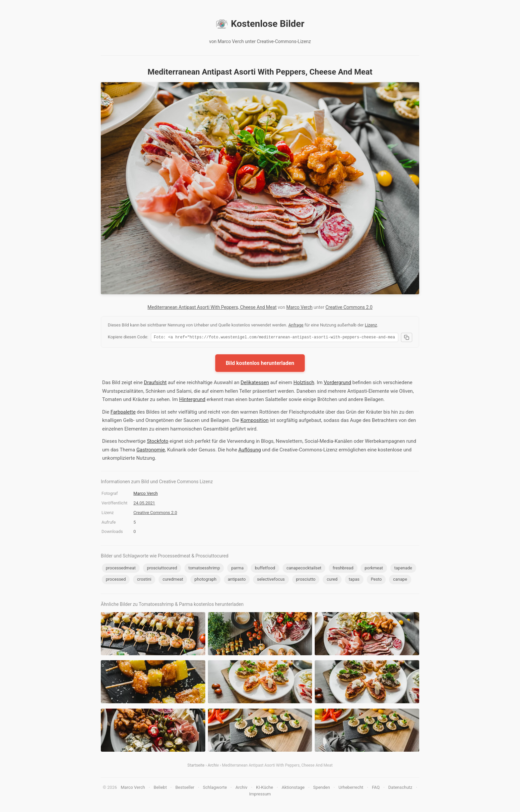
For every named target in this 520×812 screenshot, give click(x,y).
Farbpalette (123, 413)
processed (116, 580)
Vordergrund (337, 383)
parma (237, 569)
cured (332, 580)
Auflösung (250, 451)
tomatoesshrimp (204, 569)
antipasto (237, 580)
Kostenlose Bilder (260, 24)
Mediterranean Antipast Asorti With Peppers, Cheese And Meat (212, 307)
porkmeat (374, 569)
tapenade (403, 569)
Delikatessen (255, 383)
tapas (354, 580)
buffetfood (265, 569)
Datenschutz (400, 788)
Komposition (255, 421)
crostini (144, 580)
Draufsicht (155, 383)
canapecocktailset (304, 569)
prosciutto (306, 580)
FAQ (376, 788)
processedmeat (121, 569)
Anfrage (296, 325)
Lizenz (371, 325)
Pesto (376, 580)
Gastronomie (151, 451)
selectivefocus (271, 580)
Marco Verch (299, 307)
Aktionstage (293, 788)
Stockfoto (158, 442)
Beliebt (160, 788)
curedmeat (173, 580)
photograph (205, 580)
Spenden (322, 788)
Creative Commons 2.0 (349, 307)
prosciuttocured (162, 569)
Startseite (196, 766)
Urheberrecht (351, 788)
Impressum (260, 795)
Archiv (213, 766)
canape (400, 580)
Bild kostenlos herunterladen (260, 364)
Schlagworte (215, 788)
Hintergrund (192, 400)
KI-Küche (264, 788)
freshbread (343, 569)
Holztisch (304, 383)
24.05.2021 (144, 504)
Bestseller (185, 788)
